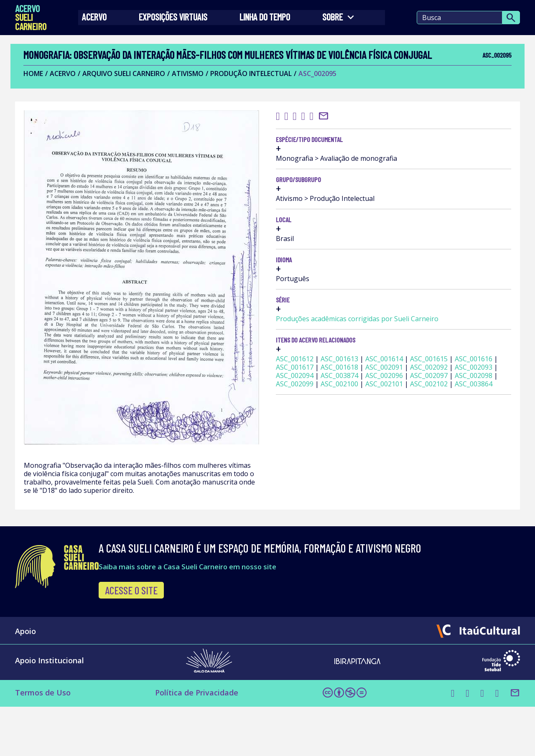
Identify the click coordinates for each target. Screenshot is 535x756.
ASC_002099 (452, 460)
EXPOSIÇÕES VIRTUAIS (178, 21)
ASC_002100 (408, 468)
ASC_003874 (452, 443)
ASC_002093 (452, 435)
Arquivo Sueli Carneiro (127, 88)
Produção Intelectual (255, 88)
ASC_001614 (408, 410)
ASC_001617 (452, 418)
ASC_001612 (408, 401)
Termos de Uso (49, 743)
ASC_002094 (408, 443)
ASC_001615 (452, 410)
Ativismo (191, 88)
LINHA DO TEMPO (264, 21)
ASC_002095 (321, 88)
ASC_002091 (452, 426)
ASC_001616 (408, 418)
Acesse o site (177, 636)
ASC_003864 (452, 477)
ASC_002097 (452, 452)
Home (37, 88)
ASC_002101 (452, 468)
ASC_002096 (408, 452)
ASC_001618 (408, 426)
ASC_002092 (408, 435)
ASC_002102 (408, 477)
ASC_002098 (408, 460)
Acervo (104, 21)
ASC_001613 (452, 401)
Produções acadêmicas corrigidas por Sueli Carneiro (441, 357)
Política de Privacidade (185, 743)
